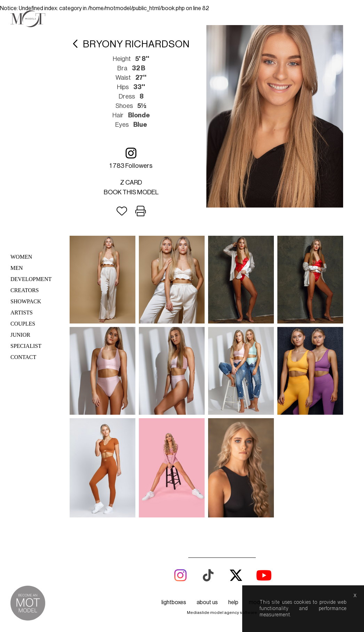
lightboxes (174, 602)
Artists (22, 313)
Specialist (26, 346)
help (233, 602)
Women (21, 257)
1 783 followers (131, 158)
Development (31, 279)
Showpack (26, 301)
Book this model (131, 192)
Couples (23, 324)
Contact (23, 357)
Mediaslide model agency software (222, 613)
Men (17, 268)
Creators (25, 290)
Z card (131, 182)
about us (207, 602)
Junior (20, 335)
